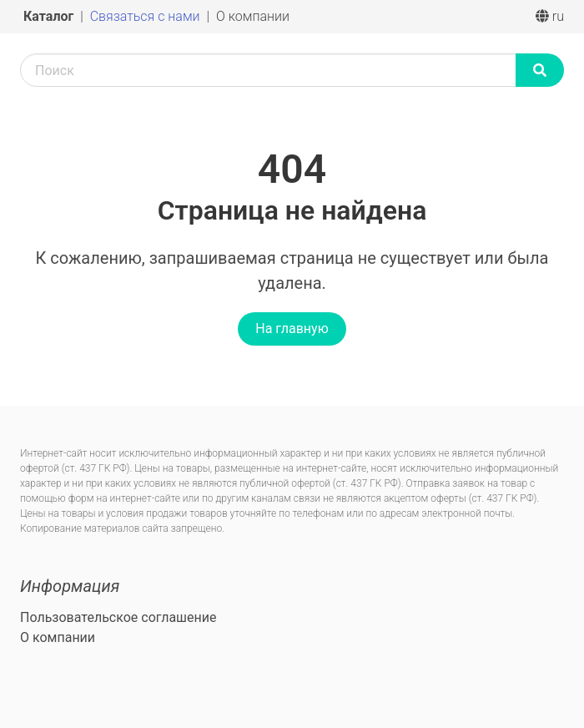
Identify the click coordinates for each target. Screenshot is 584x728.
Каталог (50, 16)
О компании (253, 16)
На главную (292, 329)
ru (550, 16)
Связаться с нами (147, 16)
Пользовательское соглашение (118, 617)
